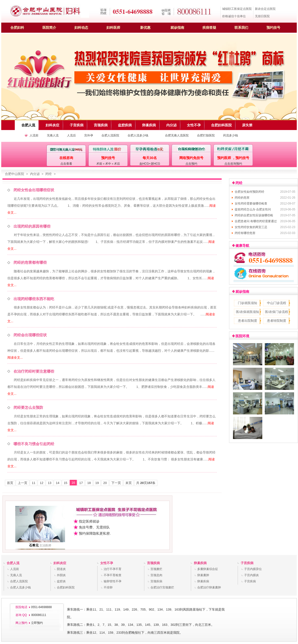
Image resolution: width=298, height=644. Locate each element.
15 (66, 483)
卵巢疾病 (200, 563)
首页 (10, 483)
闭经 (49, 174)
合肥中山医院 (15, 174)
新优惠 (145, 28)
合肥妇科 (17, 28)
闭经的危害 (242, 198)
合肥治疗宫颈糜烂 (162, 587)
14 (57, 483)
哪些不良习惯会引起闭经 (34, 444)
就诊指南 (177, 28)
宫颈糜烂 (156, 569)
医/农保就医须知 (248, 312)
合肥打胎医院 (206, 135)
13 (50, 483)
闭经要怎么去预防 (28, 407)
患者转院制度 (277, 321)
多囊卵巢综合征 (208, 569)
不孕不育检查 (113, 575)
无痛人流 (53, 135)
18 (89, 483)
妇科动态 (81, 28)
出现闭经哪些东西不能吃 (34, 299)
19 (97, 483)
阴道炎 (61, 569)
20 (105, 483)
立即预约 (37, 623)
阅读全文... (15, 358)
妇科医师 (113, 28)
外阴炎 (61, 575)
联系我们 (241, 28)
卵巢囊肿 (203, 575)
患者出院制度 (248, 321)
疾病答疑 (209, 28)
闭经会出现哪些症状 (30, 335)
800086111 (38, 615)
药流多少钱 (231, 135)
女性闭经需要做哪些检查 (251, 204)
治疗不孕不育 (113, 569)
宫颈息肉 (156, 575)
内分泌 (35, 174)
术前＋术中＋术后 (108, 164)
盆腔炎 (61, 581)
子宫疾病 (247, 563)
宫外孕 (89, 135)
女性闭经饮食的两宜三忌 (251, 227)
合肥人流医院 (110, 135)
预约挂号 (273, 28)
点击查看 (66, 164)
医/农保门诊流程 (277, 312)
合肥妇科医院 (66, 587)
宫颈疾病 (153, 563)
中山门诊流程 (277, 303)
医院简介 (49, 28)
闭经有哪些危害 (245, 233)
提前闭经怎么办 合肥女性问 (253, 209)
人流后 (71, 135)
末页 (129, 483)
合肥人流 (13, 563)
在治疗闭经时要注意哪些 (34, 371)
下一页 (116, 483)
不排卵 (108, 587)
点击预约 (191, 164)
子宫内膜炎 (251, 575)
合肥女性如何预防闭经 (249, 192)
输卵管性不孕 (113, 581)
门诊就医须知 (248, 303)
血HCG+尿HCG (150, 164)
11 (33, 483)
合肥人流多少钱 (138, 135)
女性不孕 (107, 563)
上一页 (23, 483)
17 (81, 483)
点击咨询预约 (233, 164)
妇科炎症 (60, 563)
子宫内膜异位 (253, 569)
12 (41, 483)
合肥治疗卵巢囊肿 (209, 587)
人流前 (34, 135)
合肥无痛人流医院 (177, 135)
